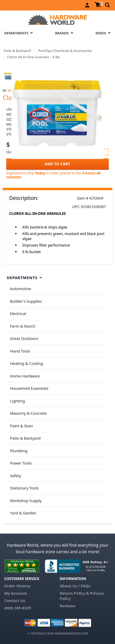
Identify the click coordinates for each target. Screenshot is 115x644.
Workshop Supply (26, 501)
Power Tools (21, 463)
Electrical (18, 313)
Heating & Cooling (27, 363)
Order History (17, 586)
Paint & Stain (22, 426)
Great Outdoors (24, 338)
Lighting (17, 401)
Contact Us (15, 600)
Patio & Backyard (17, 51)
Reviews (67, 606)
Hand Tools (20, 351)
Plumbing (19, 451)
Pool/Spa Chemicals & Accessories (65, 51)
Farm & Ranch (23, 326)
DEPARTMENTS (16, 33)
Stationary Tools (24, 488)
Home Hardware (25, 376)
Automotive (20, 289)
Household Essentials (29, 388)
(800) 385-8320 (18, 608)
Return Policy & (74, 593)
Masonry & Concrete (28, 413)
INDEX (101, 33)
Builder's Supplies (26, 301)
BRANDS (62, 33)
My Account (15, 593)
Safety (15, 476)
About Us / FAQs (75, 586)
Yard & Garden (23, 513)
